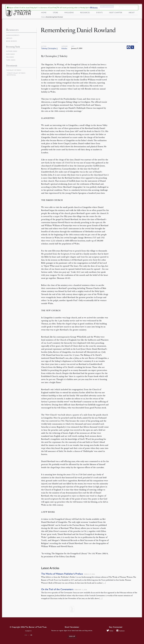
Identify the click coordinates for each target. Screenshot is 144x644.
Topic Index (11, 60)
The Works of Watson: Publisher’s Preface (62, 574)
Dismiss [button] (95, 8)
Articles (64, 48)
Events (99, 13)
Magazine (69, 13)
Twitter (110, 631)
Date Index (11, 54)
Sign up (72, 636)
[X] (132, 47)
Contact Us (28, 631)
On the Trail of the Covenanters (57, 589)
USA (26, 635)
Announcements (13, 35)
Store (55, 13)
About (132, 13)
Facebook (121, 631)
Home (43, 19)
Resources (85, 13)
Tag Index (10, 57)
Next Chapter (116, 13)
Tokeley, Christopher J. (49, 48)
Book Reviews (12, 41)
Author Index (12, 51)
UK (31, 635)
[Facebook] (128, 47)
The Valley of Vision (14, 70)
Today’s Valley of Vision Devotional (16, 74)
